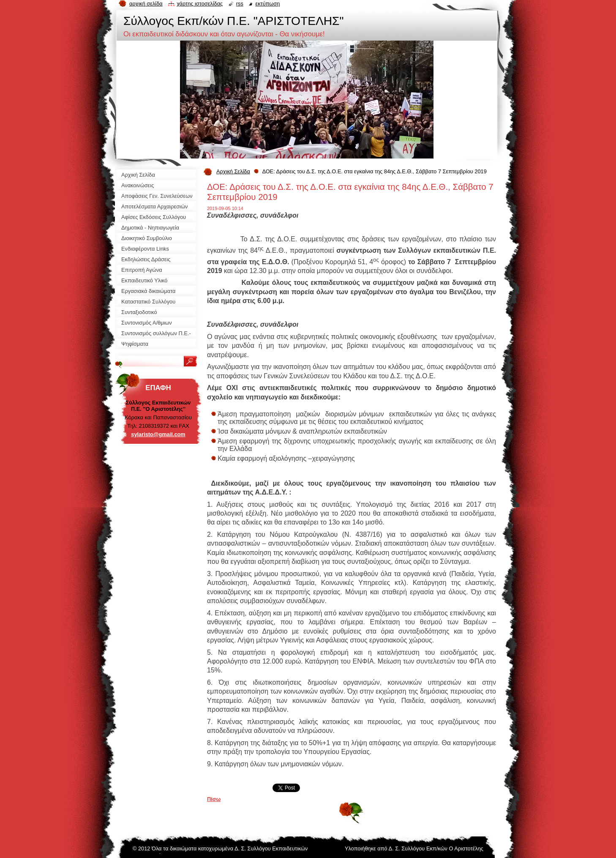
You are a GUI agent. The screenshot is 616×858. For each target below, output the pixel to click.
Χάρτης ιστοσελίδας (200, 4)
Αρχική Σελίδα (233, 171)
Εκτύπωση (267, 4)
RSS (240, 4)
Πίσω (214, 799)
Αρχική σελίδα (146, 4)
